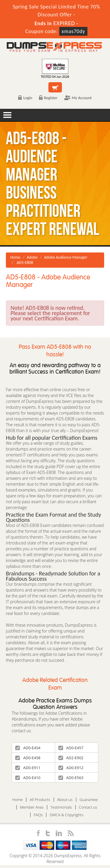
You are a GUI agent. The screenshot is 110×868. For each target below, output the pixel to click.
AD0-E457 (71, 748)
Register (48, 98)
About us (65, 800)
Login (25, 98)
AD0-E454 (28, 748)
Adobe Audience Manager (66, 257)
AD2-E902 (71, 758)
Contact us (88, 807)
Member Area (32, 807)
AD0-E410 (28, 778)
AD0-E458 (28, 758)
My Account (78, 98)
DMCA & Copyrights (66, 815)
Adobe (32, 257)
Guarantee (89, 800)
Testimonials (61, 807)
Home (15, 257)
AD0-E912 (71, 768)
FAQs (38, 815)
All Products (40, 800)
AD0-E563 (71, 778)
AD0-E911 (28, 768)
